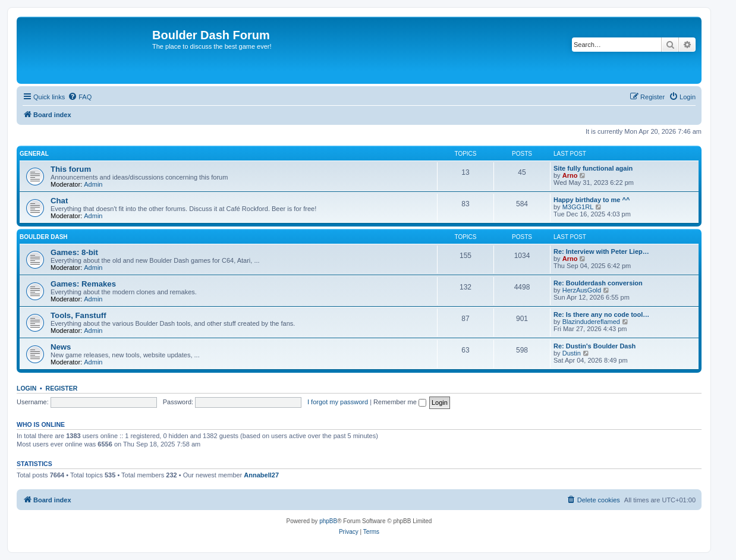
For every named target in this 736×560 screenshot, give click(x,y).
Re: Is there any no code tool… (601, 314)
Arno (570, 175)
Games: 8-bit (74, 252)
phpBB (328, 521)
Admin (93, 184)
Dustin (572, 353)
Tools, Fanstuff (78, 315)
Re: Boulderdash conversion (598, 283)
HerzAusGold (582, 290)
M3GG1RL (578, 207)
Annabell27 (261, 475)
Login (26, 388)
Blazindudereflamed (591, 322)
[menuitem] (80, 97)
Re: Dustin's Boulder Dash (595, 346)
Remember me (400, 402)
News (61, 347)
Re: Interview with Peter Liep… (601, 251)
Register (62, 388)
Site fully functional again (593, 168)
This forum (71, 169)
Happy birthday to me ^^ (592, 200)
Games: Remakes (83, 284)
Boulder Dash (44, 237)
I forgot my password (338, 402)
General (34, 154)
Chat (59, 201)
